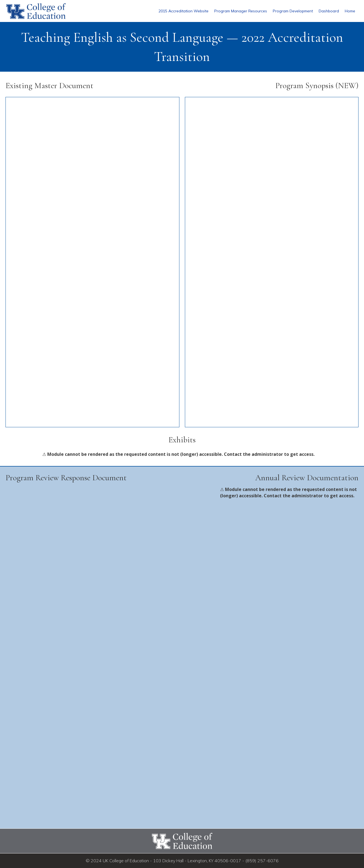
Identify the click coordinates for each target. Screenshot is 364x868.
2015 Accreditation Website (184, 11)
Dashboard (329, 11)
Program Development (293, 11)
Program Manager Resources (241, 11)
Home (350, 11)
